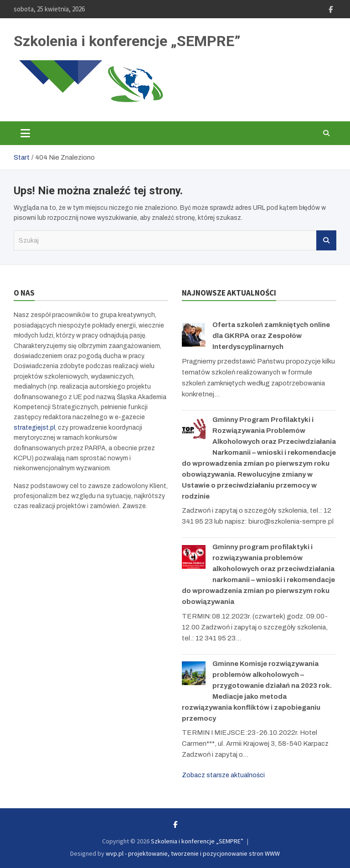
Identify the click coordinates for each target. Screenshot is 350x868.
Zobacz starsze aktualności (223, 775)
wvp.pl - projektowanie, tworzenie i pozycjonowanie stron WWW (193, 853)
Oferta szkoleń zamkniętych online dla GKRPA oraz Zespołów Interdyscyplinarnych (271, 336)
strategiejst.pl (34, 428)
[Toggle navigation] (25, 133)
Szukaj (326, 240)
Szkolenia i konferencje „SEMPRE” (127, 41)
